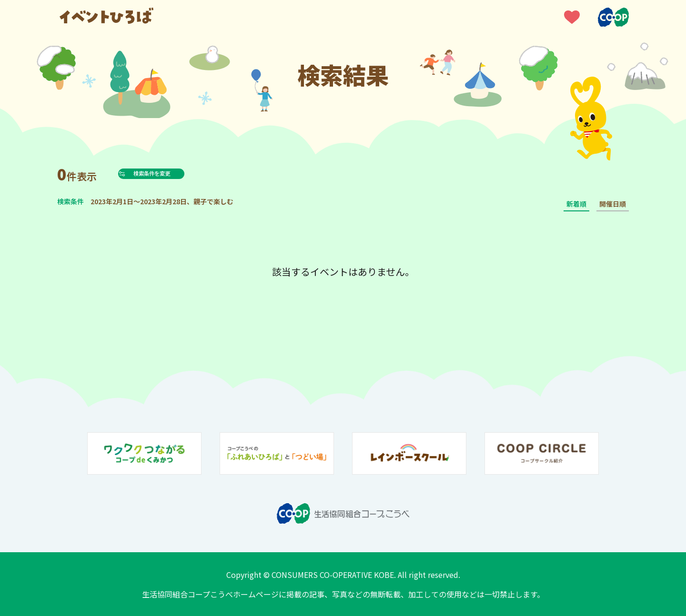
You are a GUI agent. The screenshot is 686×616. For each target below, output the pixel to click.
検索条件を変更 (173, 173)
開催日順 (613, 204)
